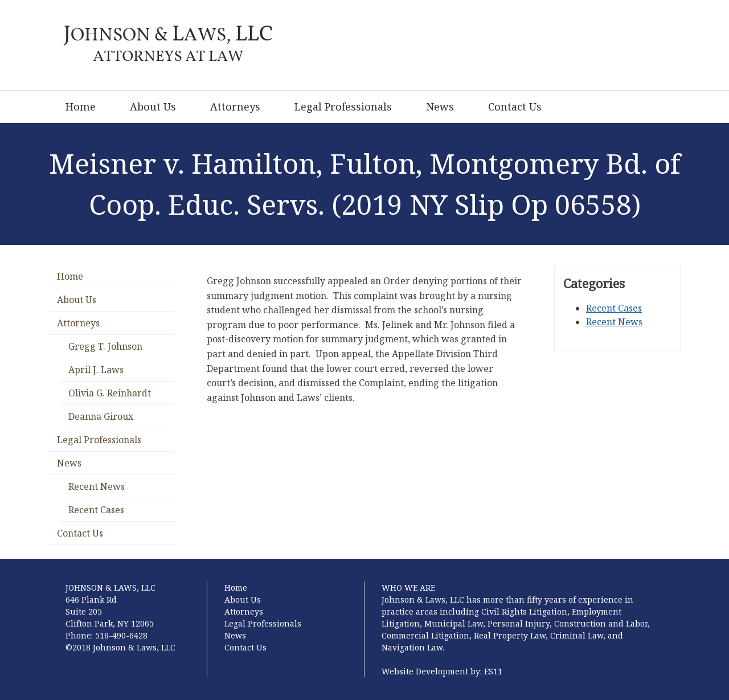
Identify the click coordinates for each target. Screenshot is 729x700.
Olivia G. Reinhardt (110, 393)
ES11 (493, 671)
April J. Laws (96, 370)
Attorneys (235, 107)
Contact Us (515, 107)
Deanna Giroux (101, 416)
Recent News (97, 486)
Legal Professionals (343, 107)
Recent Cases (96, 510)
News (440, 107)
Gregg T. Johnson (105, 346)
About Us (153, 107)
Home (81, 107)
